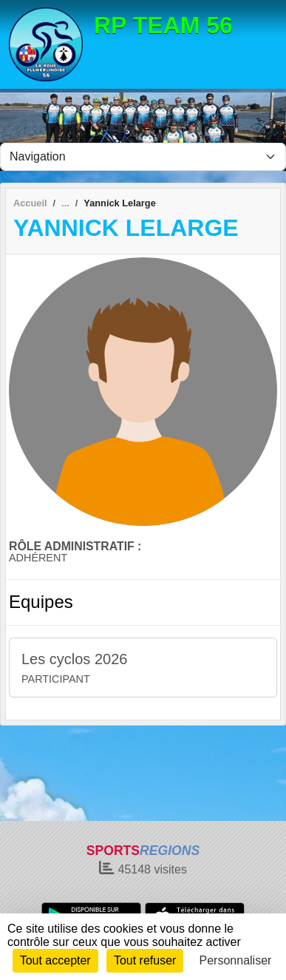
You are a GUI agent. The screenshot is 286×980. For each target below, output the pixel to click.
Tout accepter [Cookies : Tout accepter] (55, 960)
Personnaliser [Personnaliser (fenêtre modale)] (236, 960)
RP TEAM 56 (163, 25)
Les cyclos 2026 (74, 659)
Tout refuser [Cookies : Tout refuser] (145, 960)
